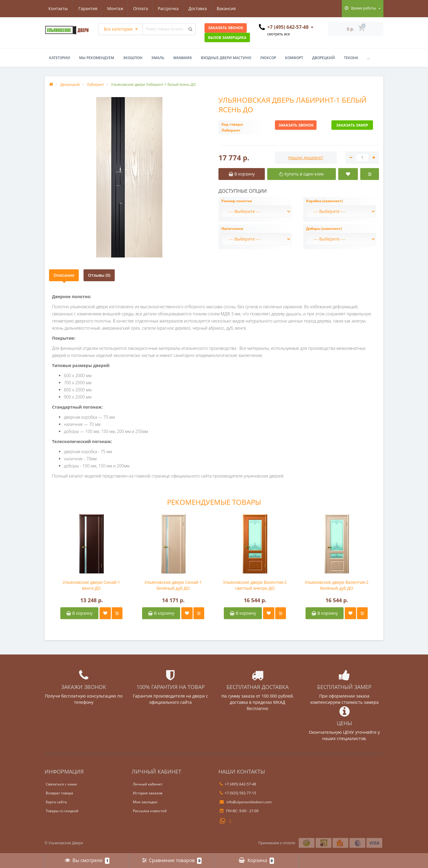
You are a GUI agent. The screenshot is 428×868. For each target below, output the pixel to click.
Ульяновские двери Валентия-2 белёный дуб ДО (337, 585)
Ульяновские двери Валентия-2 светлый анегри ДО (255, 585)
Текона (351, 58)
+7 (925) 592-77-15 (238, 793)
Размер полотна (237, 201)
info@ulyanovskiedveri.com (246, 802)
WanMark (183, 58)
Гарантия (58, 8)
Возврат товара (59, 793)
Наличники (232, 229)
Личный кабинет (148, 784)
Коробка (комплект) (324, 201)
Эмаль (158, 58)
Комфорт (294, 58)
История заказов (148, 793)
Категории (60, 58)
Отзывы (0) (99, 275)
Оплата (112, 8)
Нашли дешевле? (306, 158)
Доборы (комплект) (324, 229)
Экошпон (133, 58)
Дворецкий (324, 58)
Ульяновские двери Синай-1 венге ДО (91, 585)
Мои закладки (145, 802)
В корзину (79, 613)
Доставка (171, 8)
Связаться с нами (61, 784)
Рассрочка (141, 8)
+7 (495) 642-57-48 (238, 784)
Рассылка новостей (150, 811)
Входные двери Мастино (226, 58)
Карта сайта (56, 802)
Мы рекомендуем (97, 58)
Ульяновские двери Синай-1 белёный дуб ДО (173, 585)
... (368, 58)
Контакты (231, 8)
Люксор (268, 58)
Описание (64, 275)
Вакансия (201, 8)
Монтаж (86, 8)
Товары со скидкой (62, 811)
